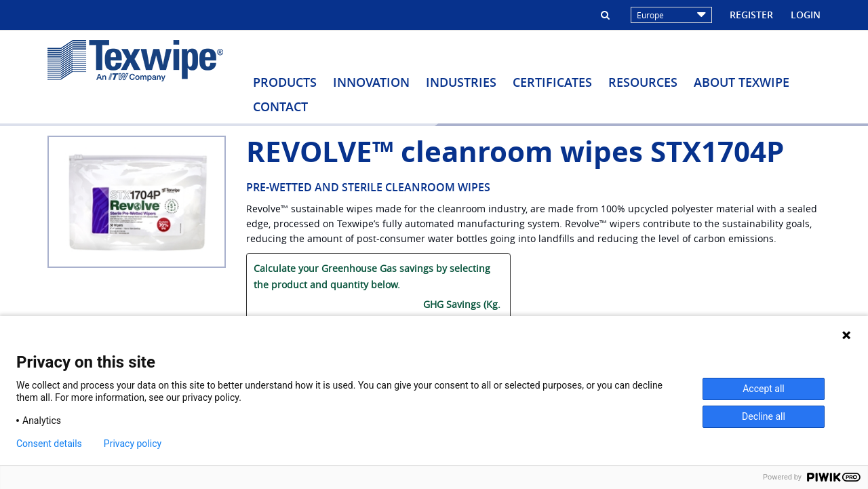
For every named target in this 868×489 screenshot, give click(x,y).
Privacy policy (133, 444)
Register (751, 15)
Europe (671, 15)
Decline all (764, 416)
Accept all (764, 389)
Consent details (49, 444)
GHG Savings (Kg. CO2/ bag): (462, 312)
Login (806, 15)
